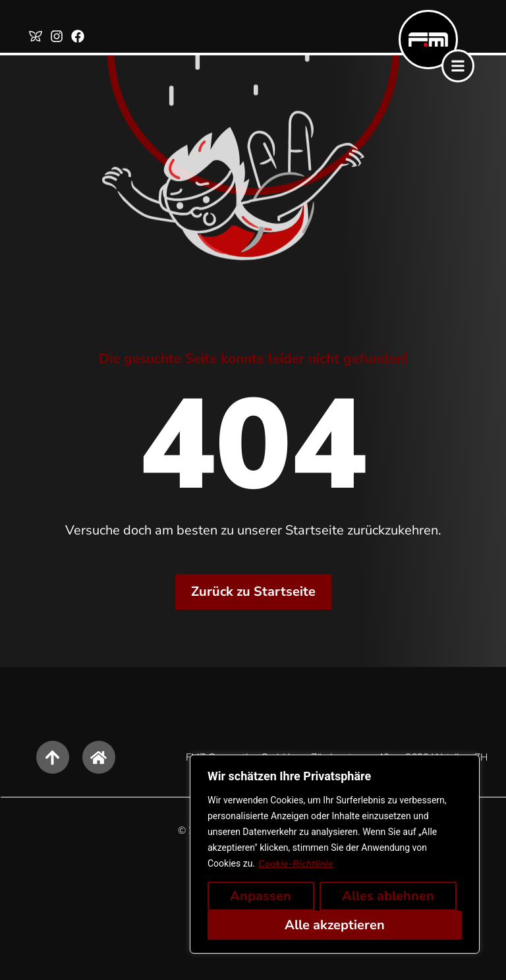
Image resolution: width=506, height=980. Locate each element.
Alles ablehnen (388, 896)
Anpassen (261, 896)
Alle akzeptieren (335, 925)
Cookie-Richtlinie (296, 864)
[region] (335, 854)
